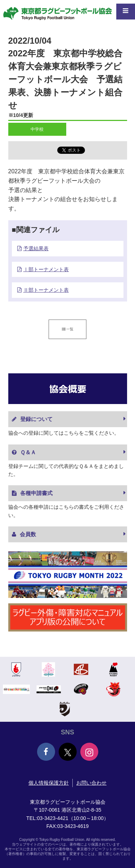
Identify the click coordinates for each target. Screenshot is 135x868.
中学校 (37, 129)
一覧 (68, 329)
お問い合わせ (91, 783)
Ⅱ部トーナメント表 (46, 290)
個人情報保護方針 (49, 783)
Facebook (46, 752)
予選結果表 (36, 248)
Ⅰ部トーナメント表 (46, 269)
